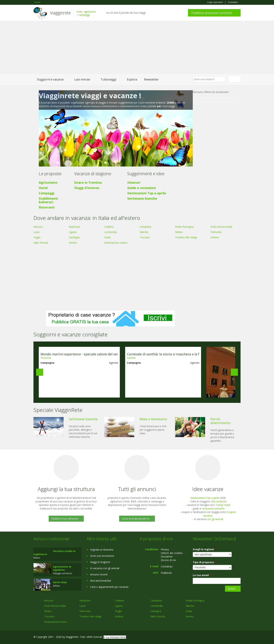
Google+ (222, 637)
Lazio (37, 232)
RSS (239, 637)
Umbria (215, 237)
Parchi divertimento (220, 421)
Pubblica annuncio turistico (212, 13)
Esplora (132, 79)
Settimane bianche (142, 198)
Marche (144, 232)
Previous (40, 372)
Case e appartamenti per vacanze (109, 587)
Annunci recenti (99, 574)
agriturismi (90, 12)
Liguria (73, 232)
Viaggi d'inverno (87, 188)
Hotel (43, 188)
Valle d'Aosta (41, 243)
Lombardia (110, 232)
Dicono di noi (168, 560)
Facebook (214, 637)
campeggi (84, 15)
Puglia (37, 237)
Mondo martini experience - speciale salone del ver (79, 354)
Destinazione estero (116, 243)
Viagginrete (60, 13)
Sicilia (107, 237)
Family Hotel (223, 505)
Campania (145, 227)
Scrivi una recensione (102, 556)
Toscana (145, 237)
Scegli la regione (204, 549)
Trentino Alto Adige (186, 237)
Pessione (46, 358)
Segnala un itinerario (102, 550)
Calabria (109, 227)
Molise (179, 232)
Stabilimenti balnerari (48, 200)
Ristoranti (47, 207)
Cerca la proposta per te (136, 519)
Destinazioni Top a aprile (147, 193)
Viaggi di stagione (100, 562)
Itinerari (134, 182)
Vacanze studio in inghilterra (55, 553)
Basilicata (74, 227)
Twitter (230, 637)
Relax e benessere (153, 419)
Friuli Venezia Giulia (221, 227)
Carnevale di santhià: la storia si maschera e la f (163, 354)
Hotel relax (60, 582)
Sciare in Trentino (88, 182)
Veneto (73, 243)
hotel (79, 12)
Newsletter (151, 79)
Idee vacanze (208, 489)
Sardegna (74, 237)
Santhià (131, 358)
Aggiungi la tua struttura (66, 489)
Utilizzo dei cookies (172, 553)
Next (234, 372)
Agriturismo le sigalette (62, 568)
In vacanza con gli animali (105, 568)
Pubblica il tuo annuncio (65, 519)
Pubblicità (166, 573)
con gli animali (215, 519)
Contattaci (233, 2)
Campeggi (47, 193)
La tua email (202, 575)
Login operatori (215, 2)
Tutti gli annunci (137, 489)
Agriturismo (48, 182)
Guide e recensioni (142, 188)
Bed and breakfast (101, 581)
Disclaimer (167, 556)
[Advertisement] (137, 47)
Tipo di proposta (204, 562)
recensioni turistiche (213, 508)
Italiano (235, 79)
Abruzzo (38, 227)
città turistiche (219, 501)
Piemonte (216, 232)
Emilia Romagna (184, 227)
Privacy (165, 549)
